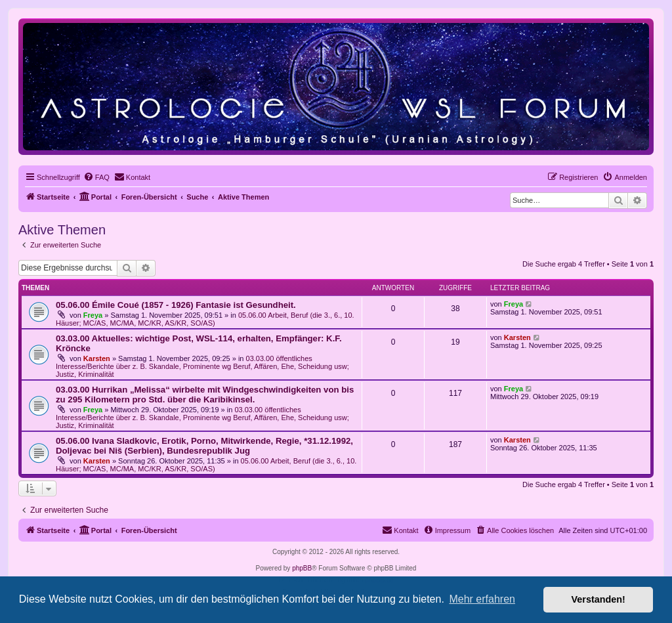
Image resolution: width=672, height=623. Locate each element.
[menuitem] (96, 177)
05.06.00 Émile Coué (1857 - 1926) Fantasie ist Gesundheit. (176, 305)
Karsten (97, 358)
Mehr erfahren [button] (482, 599)
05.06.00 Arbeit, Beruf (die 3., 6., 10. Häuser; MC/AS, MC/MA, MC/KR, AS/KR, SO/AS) (205, 319)
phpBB (302, 568)
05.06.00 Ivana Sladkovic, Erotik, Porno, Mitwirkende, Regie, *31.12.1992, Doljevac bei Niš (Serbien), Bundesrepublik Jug (204, 446)
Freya (93, 315)
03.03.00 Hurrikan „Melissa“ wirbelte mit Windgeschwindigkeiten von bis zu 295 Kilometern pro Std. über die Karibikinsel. (205, 395)
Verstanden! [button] (598, 599)
